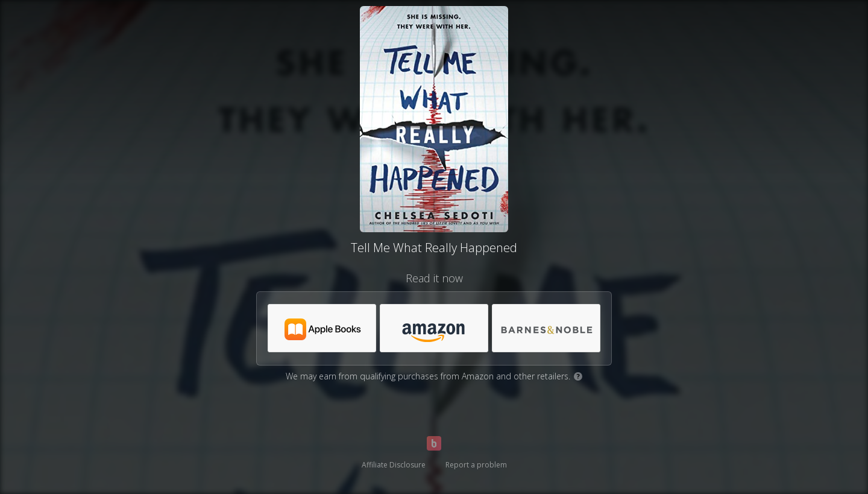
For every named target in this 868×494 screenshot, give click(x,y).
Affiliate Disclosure (394, 465)
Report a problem (476, 465)
